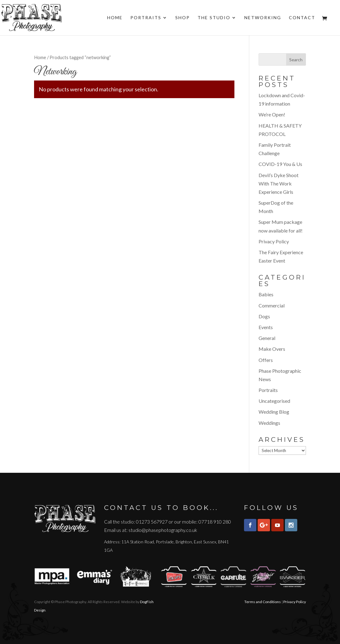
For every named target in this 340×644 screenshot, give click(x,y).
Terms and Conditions (263, 602)
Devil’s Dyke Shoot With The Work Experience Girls (279, 183)
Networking (263, 18)
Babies (266, 294)
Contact (302, 18)
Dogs (264, 316)
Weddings (269, 423)
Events (266, 327)
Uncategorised (274, 401)
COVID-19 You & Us (280, 164)
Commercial (272, 305)
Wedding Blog (274, 412)
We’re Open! (272, 114)
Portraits (146, 18)
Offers (266, 360)
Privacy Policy (274, 241)
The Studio (214, 18)
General (267, 338)
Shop (183, 18)
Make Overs (272, 349)
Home (115, 18)
